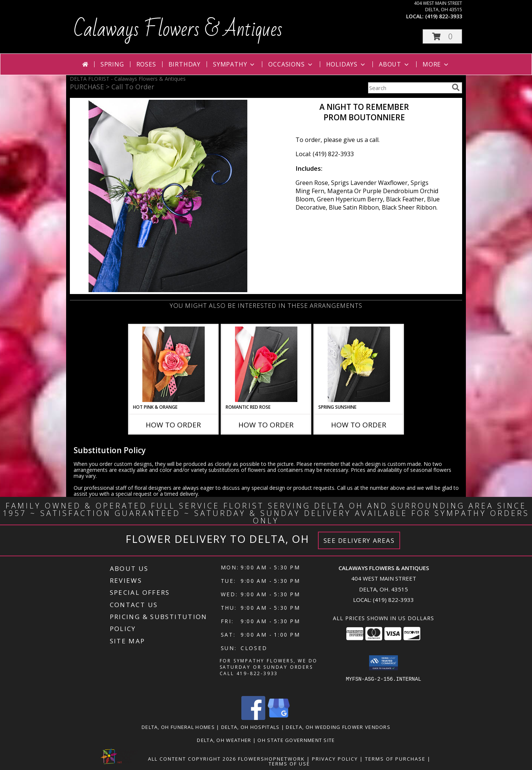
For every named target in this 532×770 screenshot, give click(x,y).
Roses (146, 64)
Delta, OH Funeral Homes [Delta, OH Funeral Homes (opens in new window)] (178, 727)
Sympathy (234, 64)
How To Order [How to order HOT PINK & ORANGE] (173, 425)
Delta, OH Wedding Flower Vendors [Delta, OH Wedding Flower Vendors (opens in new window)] (338, 727)
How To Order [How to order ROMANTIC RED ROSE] (266, 425)
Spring (112, 64)
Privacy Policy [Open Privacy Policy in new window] (335, 759)
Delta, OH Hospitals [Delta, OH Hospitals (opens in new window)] (250, 727)
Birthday (185, 64)
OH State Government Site (296, 740)
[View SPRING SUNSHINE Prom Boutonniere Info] (359, 364)
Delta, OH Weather (224, 740)
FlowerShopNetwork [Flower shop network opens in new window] (271, 759)
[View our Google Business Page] (279, 718)
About (395, 64)
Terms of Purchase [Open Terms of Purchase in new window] (395, 759)
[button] (442, 36)
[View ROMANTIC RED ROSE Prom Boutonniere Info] (266, 364)
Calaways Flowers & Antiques (178, 30)
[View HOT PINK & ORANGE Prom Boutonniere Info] (174, 364)
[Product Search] (408, 88)
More (436, 64)
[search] (456, 87)
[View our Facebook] (253, 718)
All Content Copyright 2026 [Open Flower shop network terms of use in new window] (192, 759)
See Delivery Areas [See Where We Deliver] (359, 540)
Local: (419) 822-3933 (325, 154)
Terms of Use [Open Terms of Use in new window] (289, 764)
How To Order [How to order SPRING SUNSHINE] (359, 425)
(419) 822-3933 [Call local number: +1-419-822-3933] (444, 16)
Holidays (346, 64)
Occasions (291, 64)
